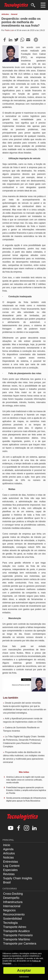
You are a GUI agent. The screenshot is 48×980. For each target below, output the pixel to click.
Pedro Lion (9, 30)
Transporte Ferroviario (18, 935)
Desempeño (11, 898)
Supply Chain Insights (18, 878)
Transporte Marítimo (17, 939)
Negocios (9, 910)
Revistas (9, 874)
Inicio (7, 845)
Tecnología (10, 923)
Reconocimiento (14, 914)
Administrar (24, 977)
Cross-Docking (13, 894)
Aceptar (24, 970)
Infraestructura (13, 902)
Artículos (5, 14)
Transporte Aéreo (15, 927)
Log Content (11, 866)
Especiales (10, 870)
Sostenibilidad (12, 919)
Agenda (8, 849)
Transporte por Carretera (20, 943)
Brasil (7, 882)
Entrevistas (11, 862)
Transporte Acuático (16, 931)
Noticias (8, 857)
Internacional (12, 906)
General (14, 14)
